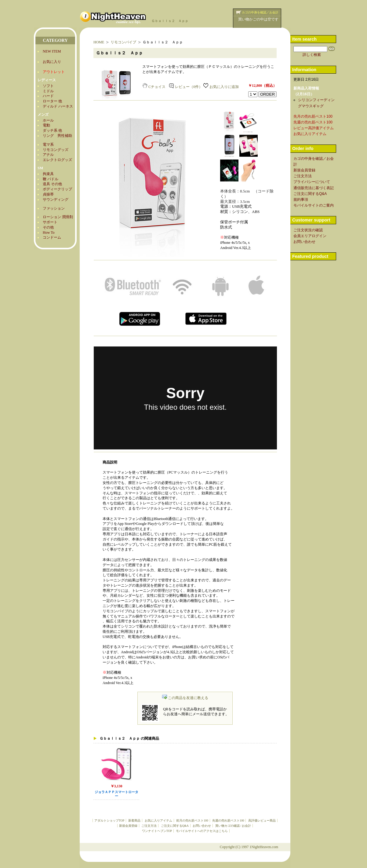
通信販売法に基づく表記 (314, 188)
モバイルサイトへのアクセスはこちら (202, 831)
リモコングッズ (56, 150)
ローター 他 (52, 101)
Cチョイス (154, 87)
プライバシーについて (312, 182)
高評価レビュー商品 (262, 820)
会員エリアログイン (310, 236)
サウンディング (56, 200)
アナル (48, 155)
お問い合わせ (202, 826)
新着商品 (134, 820)
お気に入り (52, 62)
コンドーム (52, 237)
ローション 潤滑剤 (58, 217)
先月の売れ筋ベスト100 (313, 116)
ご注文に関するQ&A (175, 826)
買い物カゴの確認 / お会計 (233, 826)
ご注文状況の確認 (308, 230)
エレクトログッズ (57, 160)
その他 (48, 227)
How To (49, 233)
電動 (46, 125)
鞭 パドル (51, 179)
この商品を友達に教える (185, 698)
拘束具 (48, 174)
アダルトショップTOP (109, 820)
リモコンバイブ (123, 42)
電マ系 (48, 145)
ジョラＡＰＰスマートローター (116, 794)
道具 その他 (52, 184)
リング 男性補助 (57, 136)
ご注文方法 (149, 826)
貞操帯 (48, 194)
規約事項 (301, 200)
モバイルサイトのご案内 (314, 205)
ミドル (48, 91)
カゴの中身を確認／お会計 (260, 12)
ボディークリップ (57, 189)
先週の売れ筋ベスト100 (228, 820)
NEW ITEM (52, 51)
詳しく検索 (312, 55)
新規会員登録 (128, 826)
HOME (99, 42)
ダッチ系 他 (52, 130)
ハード (48, 96)
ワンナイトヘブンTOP (157, 831)
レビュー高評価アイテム (314, 128)
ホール (48, 120)
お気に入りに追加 (221, 87)
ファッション (54, 208)
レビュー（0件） (186, 87)
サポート (50, 222)
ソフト (48, 86)
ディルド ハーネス (58, 106)
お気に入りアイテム (158, 820)
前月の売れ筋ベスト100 (192, 820)
